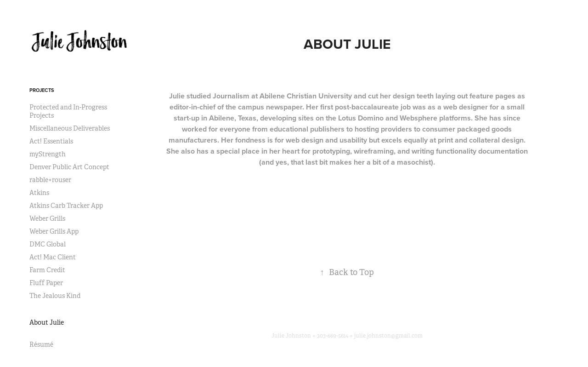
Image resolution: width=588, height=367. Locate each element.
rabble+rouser (50, 180)
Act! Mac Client (53, 257)
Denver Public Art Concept (69, 167)
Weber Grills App (54, 231)
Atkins (39, 193)
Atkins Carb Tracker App (66, 206)
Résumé (41, 344)
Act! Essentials (51, 141)
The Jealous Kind (55, 296)
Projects (42, 90)
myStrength (48, 154)
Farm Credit (47, 270)
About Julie (47, 322)
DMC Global (48, 244)
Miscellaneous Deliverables (70, 128)
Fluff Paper (46, 283)
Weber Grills (47, 218)
